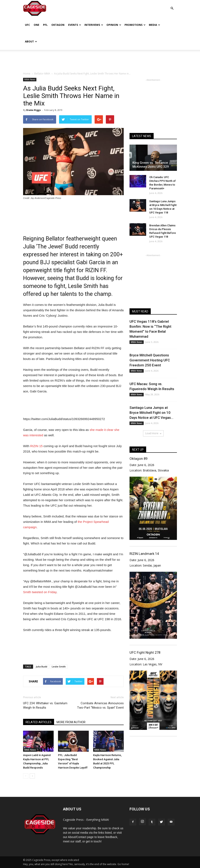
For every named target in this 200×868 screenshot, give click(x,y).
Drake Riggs (33, 110)
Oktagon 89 (138, 459)
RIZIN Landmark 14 (144, 554)
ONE (36, 25)
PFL (45, 25)
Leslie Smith (59, 666)
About (31, 42)
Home (27, 74)
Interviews (94, 25)
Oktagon (58, 25)
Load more (153, 433)
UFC (27, 25)
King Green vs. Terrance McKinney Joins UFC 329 (151, 165)
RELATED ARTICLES (39, 722)
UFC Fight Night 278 (145, 652)
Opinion (114, 25)
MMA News (30, 79)
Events (75, 25)
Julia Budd (41, 666)
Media (154, 25)
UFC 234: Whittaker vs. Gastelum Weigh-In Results (45, 705)
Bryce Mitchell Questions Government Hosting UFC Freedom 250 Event (150, 360)
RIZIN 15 (36, 446)
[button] (172, 5)
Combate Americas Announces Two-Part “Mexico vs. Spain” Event (100, 705)
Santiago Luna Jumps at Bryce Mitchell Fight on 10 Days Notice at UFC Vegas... (151, 413)
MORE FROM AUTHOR (71, 722)
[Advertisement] (100, 59)
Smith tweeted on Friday (40, 592)
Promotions (135, 25)
